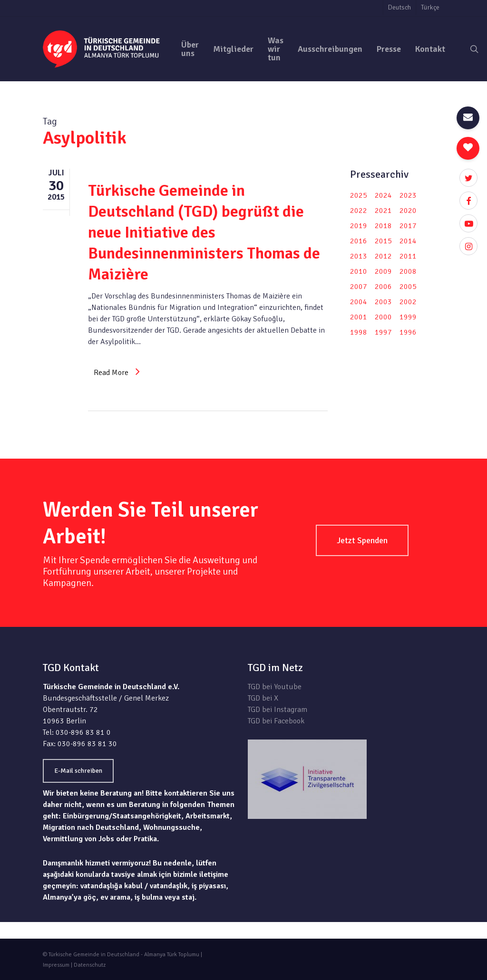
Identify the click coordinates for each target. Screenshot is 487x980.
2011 (408, 256)
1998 (359, 332)
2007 (359, 287)
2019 (359, 226)
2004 (359, 302)
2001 (359, 317)
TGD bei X (263, 698)
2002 (408, 302)
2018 (383, 226)
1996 (408, 332)
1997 (383, 332)
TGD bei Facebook (276, 721)
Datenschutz (90, 965)
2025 (359, 195)
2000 (383, 317)
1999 (408, 317)
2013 (359, 256)
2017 (408, 226)
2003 (383, 302)
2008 (408, 271)
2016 (359, 241)
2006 (383, 287)
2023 (408, 195)
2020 (408, 211)
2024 (383, 195)
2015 (383, 241)
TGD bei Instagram (278, 710)
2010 (359, 271)
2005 (408, 287)
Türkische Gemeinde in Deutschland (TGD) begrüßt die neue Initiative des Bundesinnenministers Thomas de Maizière (204, 232)
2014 (408, 241)
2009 (383, 271)
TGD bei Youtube (275, 687)
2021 (383, 211)
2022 (359, 211)
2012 (383, 256)
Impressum (56, 965)
